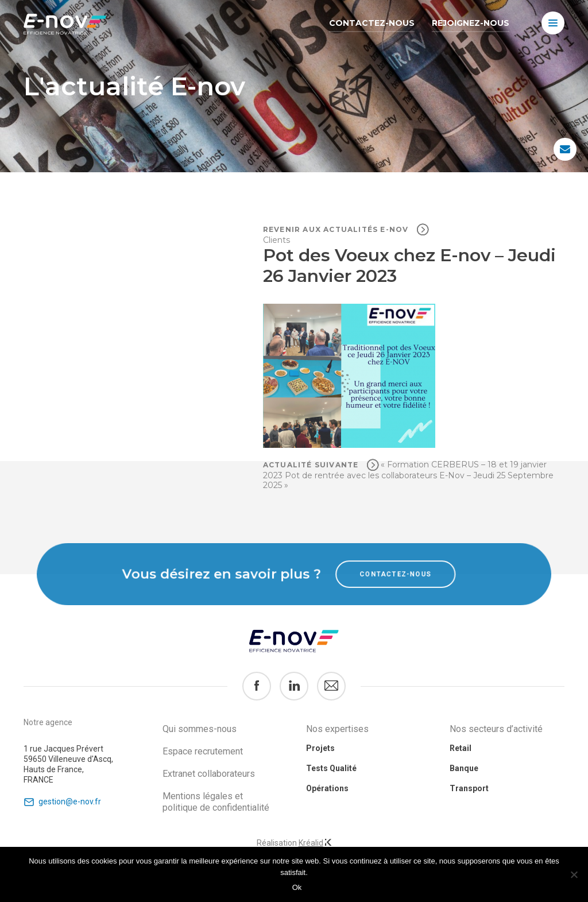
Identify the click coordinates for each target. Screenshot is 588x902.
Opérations (327, 788)
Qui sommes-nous (200, 729)
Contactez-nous (372, 23)
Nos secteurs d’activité (496, 729)
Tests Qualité (331, 768)
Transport (469, 788)
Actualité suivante (312, 465)
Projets (320, 748)
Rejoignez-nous (471, 23)
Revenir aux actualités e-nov (337, 229)
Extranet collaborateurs (209, 774)
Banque (464, 768)
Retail (461, 748)
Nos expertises (337, 729)
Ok (297, 887)
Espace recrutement (203, 751)
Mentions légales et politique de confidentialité (216, 802)
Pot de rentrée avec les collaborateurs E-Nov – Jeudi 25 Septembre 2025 (408, 480)
